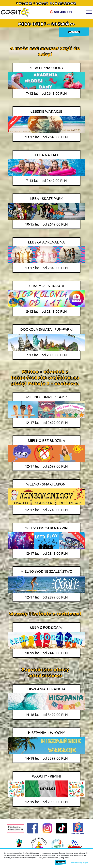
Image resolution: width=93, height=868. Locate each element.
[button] (46, 24)
